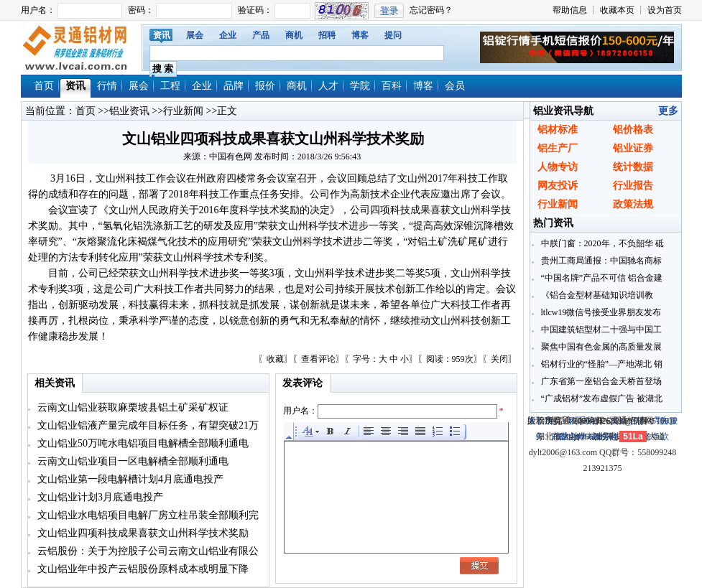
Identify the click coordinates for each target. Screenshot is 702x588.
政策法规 (633, 204)
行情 (107, 86)
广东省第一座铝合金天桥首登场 (600, 381)
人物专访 (558, 167)
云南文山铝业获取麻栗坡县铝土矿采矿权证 (132, 407)
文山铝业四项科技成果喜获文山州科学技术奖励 (142, 533)
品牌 (234, 86)
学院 (360, 86)
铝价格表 (633, 130)
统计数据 (633, 167)
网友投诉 (558, 186)
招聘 (327, 35)
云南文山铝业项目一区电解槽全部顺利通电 (132, 461)
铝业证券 (633, 148)
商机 (294, 35)
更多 (668, 111)
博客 (360, 35)
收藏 (275, 359)
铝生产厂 (558, 148)
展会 (195, 35)
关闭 (499, 359)
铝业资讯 (129, 111)
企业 (228, 35)
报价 (265, 86)
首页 (44, 86)
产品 (261, 35)
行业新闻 (183, 111)
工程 (170, 86)
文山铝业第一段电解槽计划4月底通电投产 (130, 479)
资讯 (162, 35)
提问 (393, 35)
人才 (328, 86)
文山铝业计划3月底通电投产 (100, 497)
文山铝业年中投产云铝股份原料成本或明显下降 (142, 569)
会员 (455, 86)
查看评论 (318, 359)
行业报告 (633, 186)
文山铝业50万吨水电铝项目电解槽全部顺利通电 (142, 443)
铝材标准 (558, 130)
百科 (392, 86)
